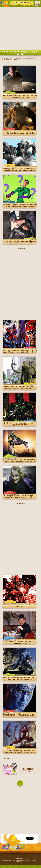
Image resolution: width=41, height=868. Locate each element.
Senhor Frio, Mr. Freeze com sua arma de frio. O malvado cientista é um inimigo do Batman (20, 169)
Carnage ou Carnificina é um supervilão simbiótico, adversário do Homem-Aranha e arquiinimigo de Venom (20, 752)
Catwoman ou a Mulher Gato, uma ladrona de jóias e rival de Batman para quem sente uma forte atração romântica (20, 243)
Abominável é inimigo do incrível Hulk (20, 133)
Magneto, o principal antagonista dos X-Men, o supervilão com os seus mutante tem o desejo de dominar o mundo (20, 352)
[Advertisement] (20, 28)
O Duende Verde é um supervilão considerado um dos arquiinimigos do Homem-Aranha (20, 460)
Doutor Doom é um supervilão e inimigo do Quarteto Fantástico (20, 424)
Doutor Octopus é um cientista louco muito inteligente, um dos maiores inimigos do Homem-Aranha (20, 388)
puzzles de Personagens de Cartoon (23, 770)
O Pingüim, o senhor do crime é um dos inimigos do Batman (20, 642)
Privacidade (19, 859)
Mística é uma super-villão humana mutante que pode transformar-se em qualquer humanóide (20, 715)
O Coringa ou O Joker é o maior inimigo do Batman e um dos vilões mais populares (20, 497)
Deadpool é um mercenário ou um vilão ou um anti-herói (20, 606)
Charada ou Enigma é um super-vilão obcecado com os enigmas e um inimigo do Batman (20, 206)
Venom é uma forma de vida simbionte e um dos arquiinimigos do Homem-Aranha (20, 679)
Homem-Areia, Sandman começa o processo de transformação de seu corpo (20, 96)
